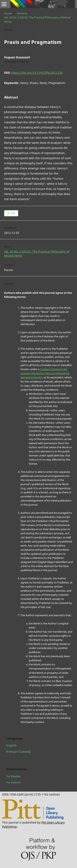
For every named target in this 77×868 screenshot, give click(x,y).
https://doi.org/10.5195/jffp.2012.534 (37, 73)
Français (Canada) (19, 752)
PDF (13, 213)
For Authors (13, 782)
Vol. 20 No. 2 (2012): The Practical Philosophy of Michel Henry (37, 19)
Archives (22, 13)
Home (8, 13)
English (11, 745)
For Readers (13, 776)
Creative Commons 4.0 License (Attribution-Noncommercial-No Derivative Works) (45, 373)
